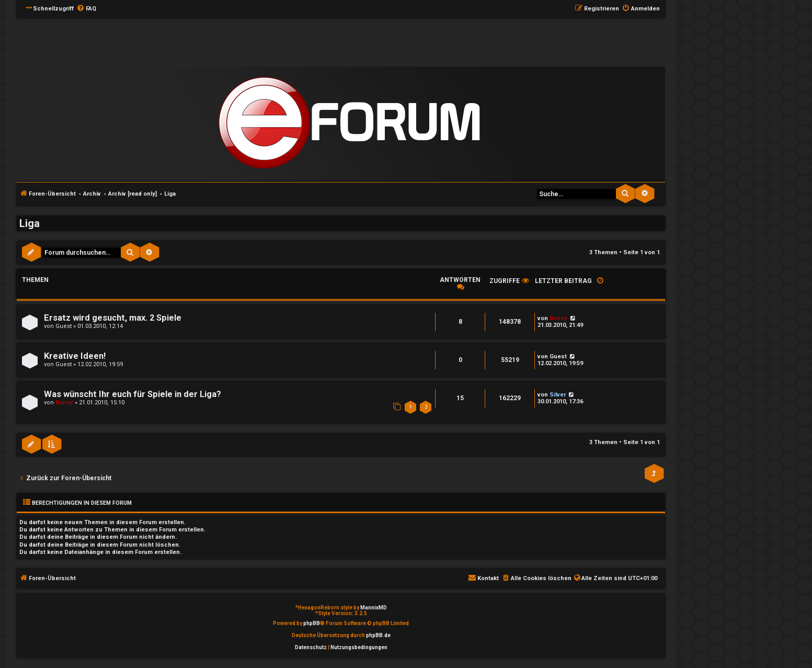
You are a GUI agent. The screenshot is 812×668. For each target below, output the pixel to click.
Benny (558, 318)
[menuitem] (86, 9)
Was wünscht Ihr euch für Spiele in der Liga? (133, 394)
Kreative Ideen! (75, 356)
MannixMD (374, 608)
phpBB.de (378, 635)
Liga (30, 223)
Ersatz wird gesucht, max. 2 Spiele (113, 318)
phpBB (312, 623)
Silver (558, 395)
